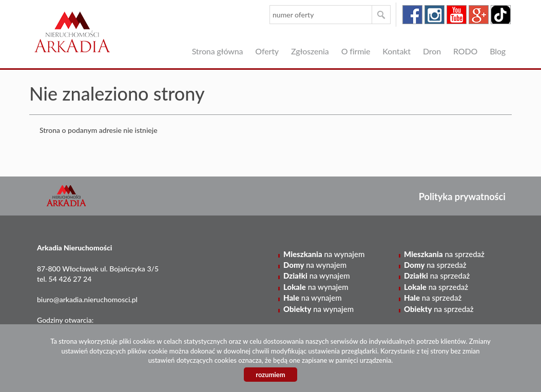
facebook (412, 15)
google (479, 15)
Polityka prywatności (462, 197)
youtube (457, 15)
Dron (432, 51)
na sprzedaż (444, 254)
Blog (498, 51)
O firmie (356, 51)
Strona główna (218, 51)
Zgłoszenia (310, 51)
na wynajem (324, 254)
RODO (465, 51)
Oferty (267, 51)
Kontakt (397, 51)
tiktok (501, 15)
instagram (434, 15)
